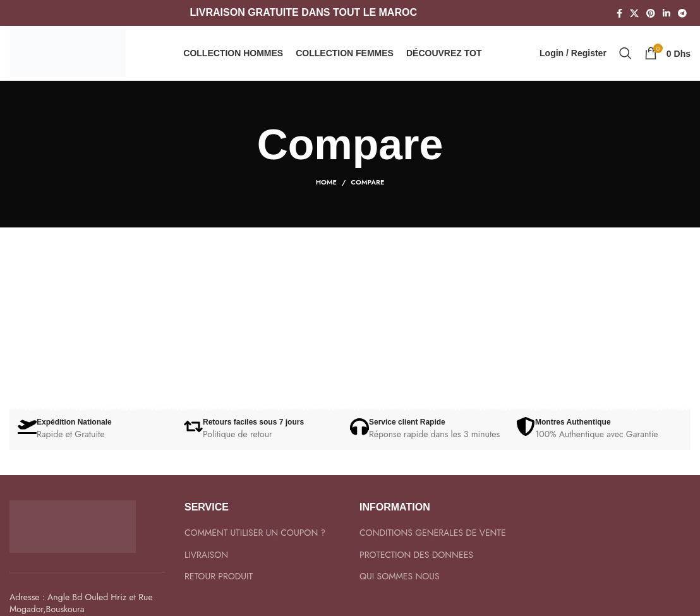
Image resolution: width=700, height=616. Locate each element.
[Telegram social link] (682, 13)
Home (326, 194)
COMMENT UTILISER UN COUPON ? (255, 545)
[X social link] (634, 13)
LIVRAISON (206, 567)
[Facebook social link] (619, 13)
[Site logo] (73, 58)
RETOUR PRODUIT (219, 589)
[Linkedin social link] (667, 13)
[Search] (625, 59)
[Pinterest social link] (651, 13)
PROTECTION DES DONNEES (416, 567)
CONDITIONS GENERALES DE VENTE (433, 545)
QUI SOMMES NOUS (400, 589)
